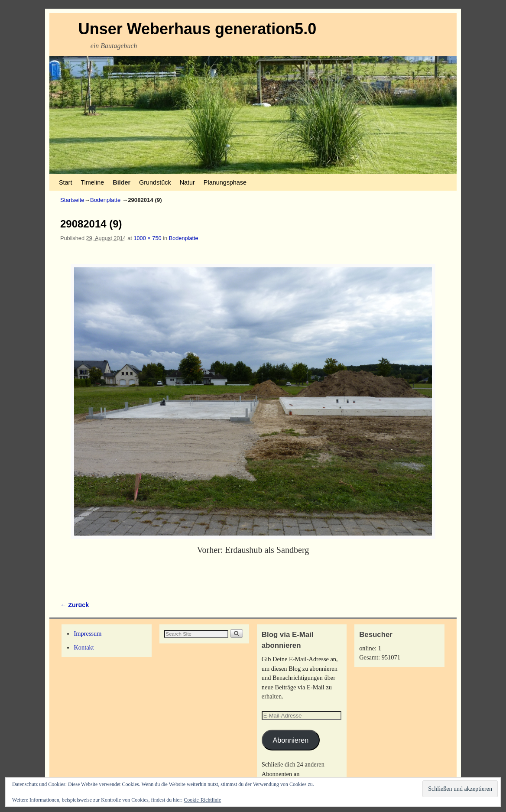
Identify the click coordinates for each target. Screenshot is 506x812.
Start (65, 182)
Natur (187, 182)
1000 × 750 (147, 238)
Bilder (122, 182)
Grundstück (155, 182)
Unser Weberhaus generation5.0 (198, 29)
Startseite (72, 200)
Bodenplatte (105, 200)
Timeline (92, 182)
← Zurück (75, 605)
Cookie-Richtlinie (202, 800)
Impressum (88, 633)
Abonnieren (290, 740)
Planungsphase (225, 182)
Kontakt (84, 647)
